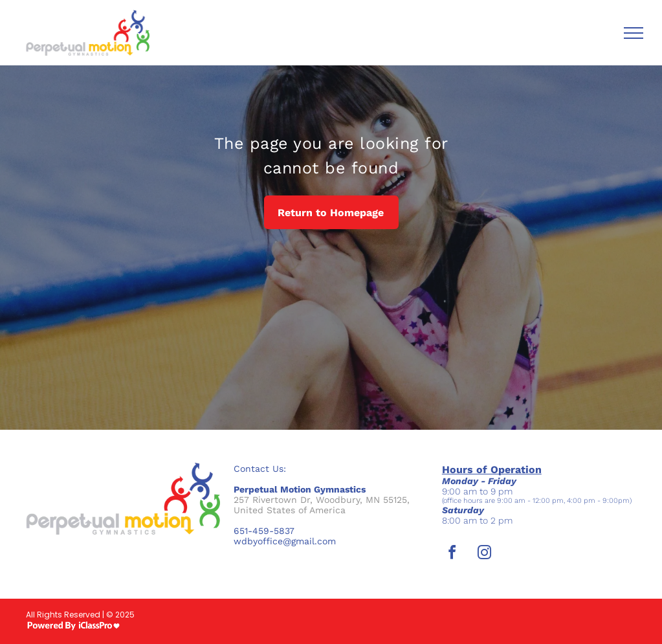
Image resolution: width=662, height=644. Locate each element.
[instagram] (485, 554)
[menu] (634, 33)
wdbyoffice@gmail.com (285, 541)
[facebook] (452, 554)
